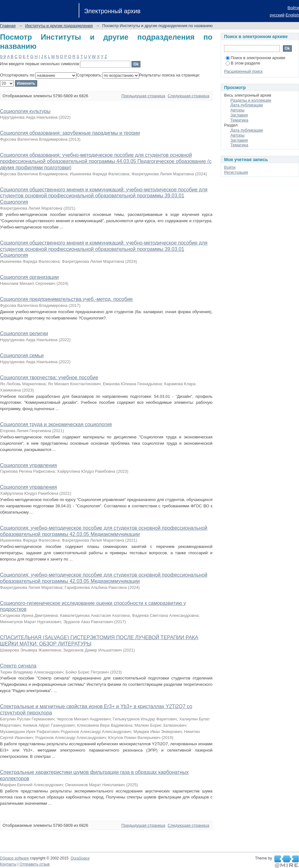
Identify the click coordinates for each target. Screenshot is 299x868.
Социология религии (24, 333)
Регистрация (236, 172)
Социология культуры (25, 111)
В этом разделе (243, 63)
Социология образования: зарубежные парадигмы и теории (70, 133)
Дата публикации (247, 105)
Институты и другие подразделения (59, 26)
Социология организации (29, 277)
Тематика (239, 120)
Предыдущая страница (143, 96)
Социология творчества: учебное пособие (49, 378)
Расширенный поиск (243, 71)
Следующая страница (189, 96)
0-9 (3, 56)
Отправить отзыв (35, 864)
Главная (8, 26)
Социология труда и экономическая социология (56, 424)
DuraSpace (80, 858)
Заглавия (239, 115)
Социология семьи (22, 355)
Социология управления (28, 465)
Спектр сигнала (18, 666)
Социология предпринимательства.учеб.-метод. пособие (66, 299)
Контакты (8, 864)
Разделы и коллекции (251, 100)
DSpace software (14, 858)
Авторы (237, 110)
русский (277, 15)
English (292, 15)
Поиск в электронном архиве (256, 58)
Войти (293, 8)
